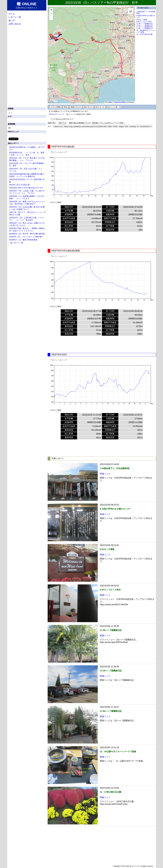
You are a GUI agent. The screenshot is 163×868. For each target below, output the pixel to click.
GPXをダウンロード (57, 114)
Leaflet (108, 102)
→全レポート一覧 (16, 243)
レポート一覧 (15, 17)
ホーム (12, 14)
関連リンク (105, 474)
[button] (92, 39)
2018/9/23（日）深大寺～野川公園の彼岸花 (27, 234)
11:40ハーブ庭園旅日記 (145, 28)
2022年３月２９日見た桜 (19, 185)
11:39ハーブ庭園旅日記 (145, 24)
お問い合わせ (15, 24)
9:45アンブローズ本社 (144, 22)
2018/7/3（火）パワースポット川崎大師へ (26, 237)
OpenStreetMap (120, 102)
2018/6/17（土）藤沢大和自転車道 (23, 240)
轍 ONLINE (136, 866)
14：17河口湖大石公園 (144, 34)
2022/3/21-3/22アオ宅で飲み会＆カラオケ (26, 188)
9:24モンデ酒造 (142, 20)
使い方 (12, 20)
